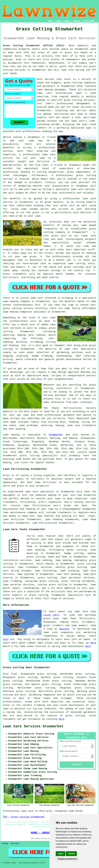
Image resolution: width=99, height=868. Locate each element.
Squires (64, 629)
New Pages (15, 843)
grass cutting (30, 456)
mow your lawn (22, 141)
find (14, 674)
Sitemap (5, 843)
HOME (50, 21)
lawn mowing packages (51, 90)
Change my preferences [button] (67, 859)
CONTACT (77, 21)
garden (41, 121)
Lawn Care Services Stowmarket (33, 726)
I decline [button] (71, 854)
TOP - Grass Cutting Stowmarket (24, 817)
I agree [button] (61, 854)
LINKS (58, 21)
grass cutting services (79, 100)
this (6, 639)
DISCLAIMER (89, 21)
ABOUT (67, 21)
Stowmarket (56, 435)
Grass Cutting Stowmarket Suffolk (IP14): (34, 46)
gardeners (77, 539)
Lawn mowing (11, 435)
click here (51, 615)
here (93, 643)
